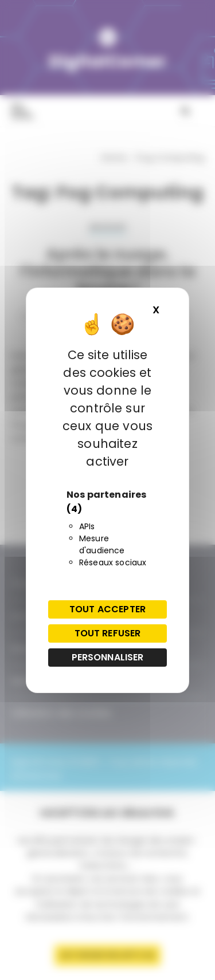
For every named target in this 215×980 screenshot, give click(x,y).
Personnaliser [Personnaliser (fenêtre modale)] (108, 657)
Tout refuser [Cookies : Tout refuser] (108, 633)
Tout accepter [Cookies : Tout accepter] (107, 609)
